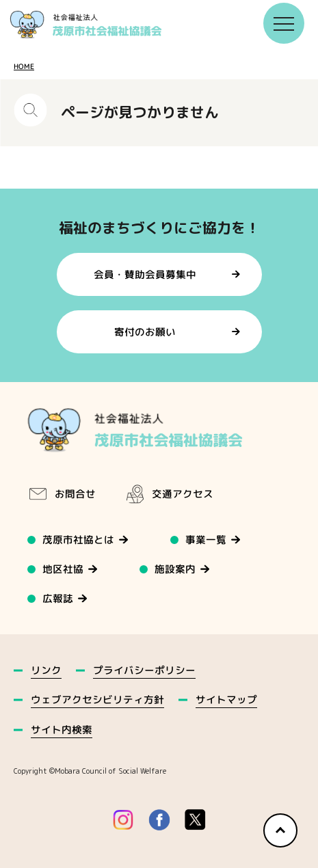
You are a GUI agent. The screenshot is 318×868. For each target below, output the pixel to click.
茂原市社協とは (78, 540)
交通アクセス (169, 494)
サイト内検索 (62, 730)
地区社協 (63, 569)
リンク (46, 670)
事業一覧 (207, 540)
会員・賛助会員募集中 (145, 274)
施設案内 (176, 569)
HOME (24, 66)
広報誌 (58, 598)
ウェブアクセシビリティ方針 (97, 700)
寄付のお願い (145, 332)
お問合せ (62, 494)
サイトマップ (226, 700)
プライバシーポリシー (144, 670)
